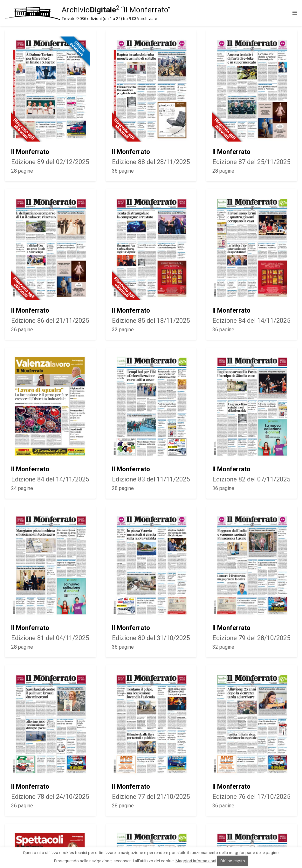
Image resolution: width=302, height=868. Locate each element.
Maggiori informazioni (196, 861)
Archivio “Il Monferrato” (147, 13)
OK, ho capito (233, 861)
